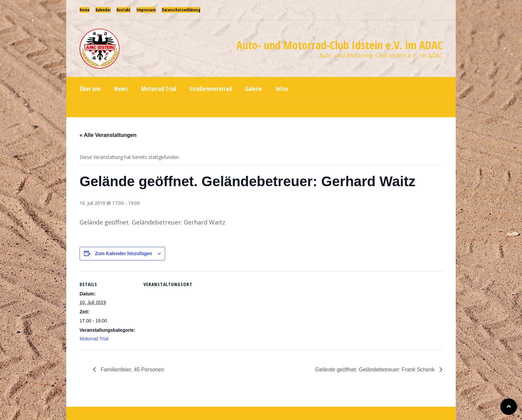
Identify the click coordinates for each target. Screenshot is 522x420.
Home (85, 10)
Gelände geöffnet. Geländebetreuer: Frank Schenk (376, 370)
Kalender (103, 10)
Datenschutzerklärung (181, 10)
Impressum (146, 10)
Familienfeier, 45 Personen (132, 370)
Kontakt (124, 10)
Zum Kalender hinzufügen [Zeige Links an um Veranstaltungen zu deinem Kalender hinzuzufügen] (124, 253)
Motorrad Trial (94, 339)
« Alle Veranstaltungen (108, 135)
